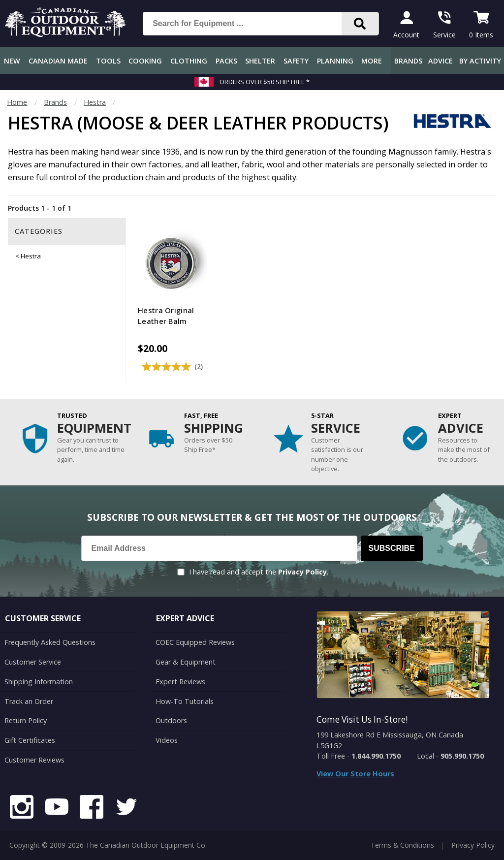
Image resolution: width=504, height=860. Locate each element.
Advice (441, 61)
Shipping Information (39, 682)
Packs (226, 61)
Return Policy (26, 720)
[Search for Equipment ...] (250, 24)
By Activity (480, 61)
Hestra (95, 102)
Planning (335, 61)
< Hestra (28, 256)
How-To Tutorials (185, 701)
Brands (408, 61)
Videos (167, 740)
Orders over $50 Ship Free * (265, 82)
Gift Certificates (30, 740)
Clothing (189, 61)
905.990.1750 (462, 756)
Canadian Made (58, 61)
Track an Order (29, 701)
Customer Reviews (34, 760)
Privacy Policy (302, 572)
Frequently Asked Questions (50, 642)
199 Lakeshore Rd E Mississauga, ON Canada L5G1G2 (390, 740)
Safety (296, 61)
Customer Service (33, 662)
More (372, 61)
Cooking (145, 61)
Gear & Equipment (186, 662)
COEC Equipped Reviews (195, 642)
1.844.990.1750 (376, 756)
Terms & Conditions (402, 845)
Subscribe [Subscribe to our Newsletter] (392, 548)
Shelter (260, 61)
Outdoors (171, 720)
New (12, 61)
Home (17, 102)
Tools (108, 61)
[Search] (360, 24)
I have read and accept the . (259, 572)
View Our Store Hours (355, 774)
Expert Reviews (180, 682)
